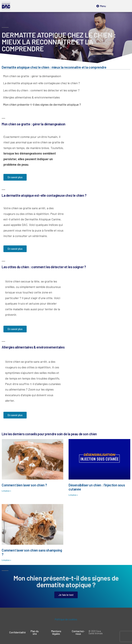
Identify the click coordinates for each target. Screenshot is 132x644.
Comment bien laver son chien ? (24, 485)
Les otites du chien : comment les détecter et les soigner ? (41, 90)
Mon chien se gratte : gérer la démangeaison (32, 76)
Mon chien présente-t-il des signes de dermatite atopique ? (42, 104)
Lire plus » (6, 491)
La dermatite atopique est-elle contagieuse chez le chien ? (42, 83)
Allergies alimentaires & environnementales (31, 97)
